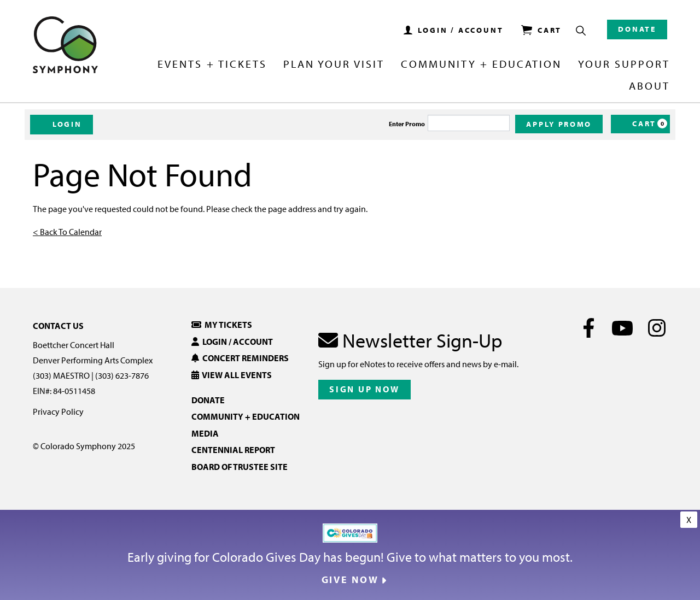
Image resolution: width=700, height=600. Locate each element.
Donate (637, 29)
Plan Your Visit (334, 64)
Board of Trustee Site (240, 467)
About (649, 86)
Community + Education (481, 64)
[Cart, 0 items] (640, 124)
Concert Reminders (240, 358)
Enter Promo (407, 124)
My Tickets (222, 325)
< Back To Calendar (67, 232)
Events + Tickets (212, 64)
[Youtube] (623, 328)
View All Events (232, 375)
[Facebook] (589, 328)
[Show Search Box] (581, 31)
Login (62, 124)
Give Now (350, 580)
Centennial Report (233, 450)
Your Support (624, 64)
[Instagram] (657, 328)
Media (205, 433)
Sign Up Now (364, 389)
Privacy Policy (58, 411)
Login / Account (232, 342)
